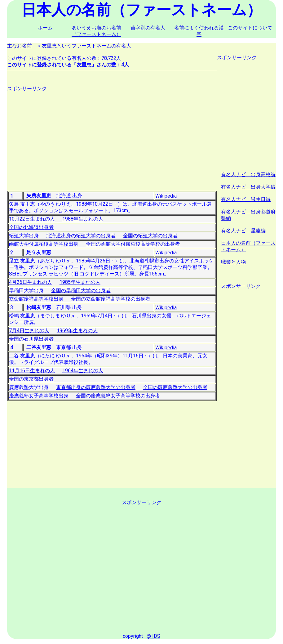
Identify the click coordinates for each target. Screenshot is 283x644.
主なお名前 (20, 46)
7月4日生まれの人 (29, 331)
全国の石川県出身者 (31, 339)
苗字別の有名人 (148, 28)
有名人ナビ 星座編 (243, 231)
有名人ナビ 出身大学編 (248, 187)
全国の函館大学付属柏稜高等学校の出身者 (133, 244)
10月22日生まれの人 (32, 219)
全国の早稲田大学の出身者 (81, 291)
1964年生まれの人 (83, 371)
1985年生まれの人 (80, 282)
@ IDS (153, 636)
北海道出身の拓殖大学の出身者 (81, 236)
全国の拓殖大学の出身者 (150, 236)
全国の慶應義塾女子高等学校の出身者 (118, 396)
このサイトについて (250, 28)
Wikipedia (166, 196)
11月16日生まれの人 (32, 371)
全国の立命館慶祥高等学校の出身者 (111, 299)
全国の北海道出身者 (31, 227)
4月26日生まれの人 (31, 282)
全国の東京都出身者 (31, 379)
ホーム (45, 28)
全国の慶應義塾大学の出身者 (175, 387)
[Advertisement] (112, 136)
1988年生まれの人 (83, 219)
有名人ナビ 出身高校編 (248, 174)
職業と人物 (233, 262)
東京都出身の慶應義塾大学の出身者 (96, 387)
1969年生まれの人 (77, 331)
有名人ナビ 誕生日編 (246, 199)
